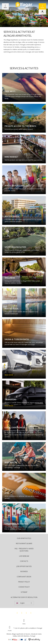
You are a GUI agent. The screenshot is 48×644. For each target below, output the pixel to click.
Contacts (24, 561)
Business (24, 571)
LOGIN (42, 12)
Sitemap (24, 592)
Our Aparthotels (24, 538)
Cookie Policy (24, 587)
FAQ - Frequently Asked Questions (24, 550)
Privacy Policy (24, 582)
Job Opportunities (24, 566)
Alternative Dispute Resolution (24, 597)
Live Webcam (24, 556)
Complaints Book (24, 577)
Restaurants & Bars (24, 543)
